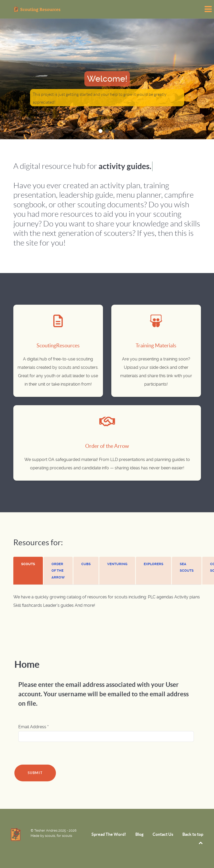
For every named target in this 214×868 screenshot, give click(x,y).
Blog (139, 834)
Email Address (33, 727)
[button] (100, 131)
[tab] (28, 571)
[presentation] (28, 564)
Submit (35, 773)
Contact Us (163, 834)
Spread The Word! (109, 834)
